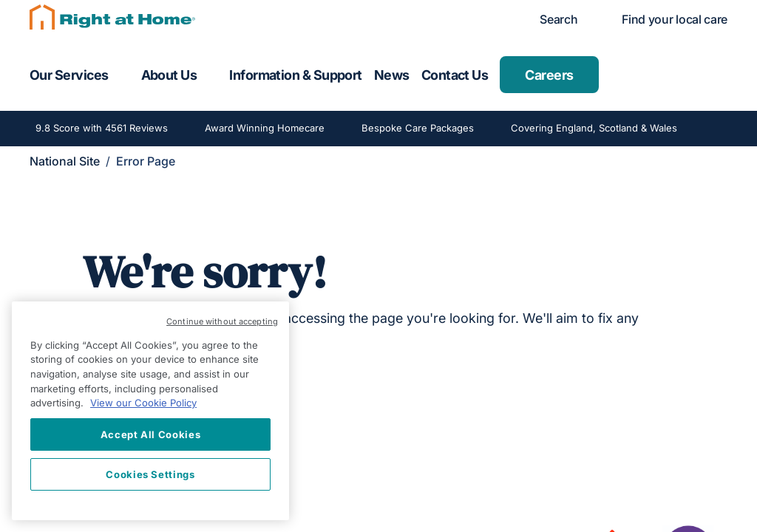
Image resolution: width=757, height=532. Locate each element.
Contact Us (455, 75)
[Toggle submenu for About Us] (210, 75)
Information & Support (296, 75)
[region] (150, 411)
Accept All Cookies (151, 434)
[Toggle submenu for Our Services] (122, 75)
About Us (169, 75)
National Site (65, 161)
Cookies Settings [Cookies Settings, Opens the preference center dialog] (150, 474)
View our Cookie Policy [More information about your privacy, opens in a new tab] (143, 403)
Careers (549, 75)
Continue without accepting (222, 321)
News (392, 75)
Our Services (69, 75)
